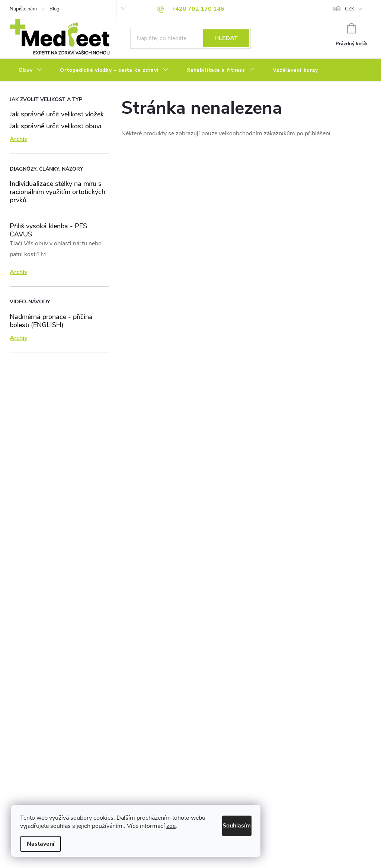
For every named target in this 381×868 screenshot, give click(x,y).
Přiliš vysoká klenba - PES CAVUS (48, 230)
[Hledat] (190, 38)
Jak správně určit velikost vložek (57, 114)
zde (187, 826)
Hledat (226, 38)
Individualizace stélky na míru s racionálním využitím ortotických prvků (57, 192)
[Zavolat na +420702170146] (190, 9)
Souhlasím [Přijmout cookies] (228, 824)
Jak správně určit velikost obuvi (55, 126)
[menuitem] (30, 70)
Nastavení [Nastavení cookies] (41, 844)
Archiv (18, 139)
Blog (55, 9)
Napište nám (23, 9)
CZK (350, 9)
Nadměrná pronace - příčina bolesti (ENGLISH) (51, 321)
